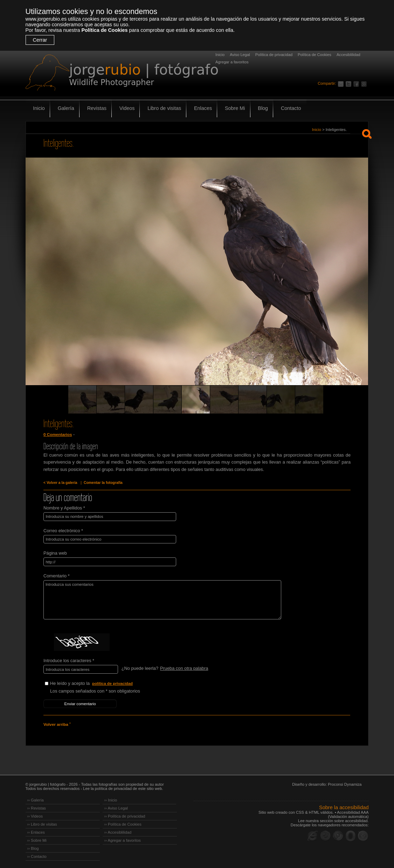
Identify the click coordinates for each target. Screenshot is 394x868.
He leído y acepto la (103, 682)
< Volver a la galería (60, 483)
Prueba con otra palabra (184, 667)
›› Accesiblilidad (118, 831)
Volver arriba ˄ (57, 723)
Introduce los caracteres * (69, 659)
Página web (55, 552)
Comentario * (57, 575)
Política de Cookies (104, 30)
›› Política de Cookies (123, 822)
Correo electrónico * (63, 530)
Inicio (220, 55)
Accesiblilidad (348, 55)
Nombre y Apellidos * (64, 508)
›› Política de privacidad (125, 814)
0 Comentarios (57, 435)
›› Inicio (111, 798)
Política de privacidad (274, 55)
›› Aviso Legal (116, 806)
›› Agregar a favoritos (123, 839)
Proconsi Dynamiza (345, 783)
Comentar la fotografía (102, 483)
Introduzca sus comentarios (159, 599)
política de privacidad (113, 682)
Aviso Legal (240, 55)
